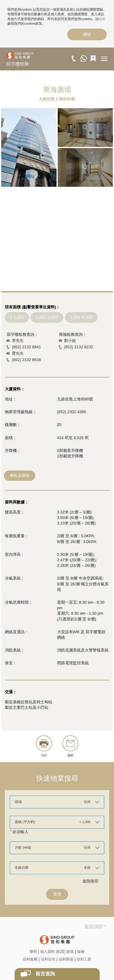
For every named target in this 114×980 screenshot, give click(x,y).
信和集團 (30, 959)
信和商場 (66, 959)
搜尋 (57, 894)
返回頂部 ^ (95, 927)
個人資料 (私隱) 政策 (57, 952)
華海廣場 (57, 90)
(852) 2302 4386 (72, 412)
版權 (81, 952)
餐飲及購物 (20, 476)
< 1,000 (17, 317)
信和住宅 (48, 959)
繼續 (87, 34)
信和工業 (84, 959)
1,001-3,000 (47, 317)
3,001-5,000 (81, 317)
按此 (102, 19)
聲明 (33, 952)
